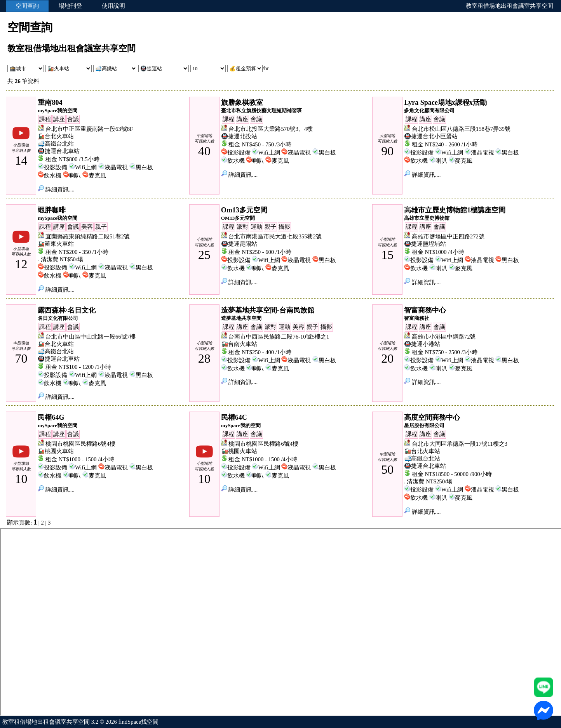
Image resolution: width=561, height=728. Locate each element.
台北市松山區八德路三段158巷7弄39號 (461, 129)
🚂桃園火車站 (56, 451)
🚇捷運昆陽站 (239, 244)
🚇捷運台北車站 (59, 151)
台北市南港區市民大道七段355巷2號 (275, 236)
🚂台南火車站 (239, 344)
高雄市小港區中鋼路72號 (444, 337)
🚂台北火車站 (56, 136)
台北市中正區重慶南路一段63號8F (89, 129)
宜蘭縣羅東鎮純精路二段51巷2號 (88, 236)
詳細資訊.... (56, 189)
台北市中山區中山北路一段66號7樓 (91, 337)
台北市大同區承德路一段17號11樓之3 (460, 444)
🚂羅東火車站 (56, 244)
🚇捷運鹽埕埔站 (425, 244)
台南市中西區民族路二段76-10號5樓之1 (279, 337)
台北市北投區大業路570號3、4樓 (271, 129)
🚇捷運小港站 (422, 344)
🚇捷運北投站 (239, 136)
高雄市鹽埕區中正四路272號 (448, 236)
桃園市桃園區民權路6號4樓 (80, 444)
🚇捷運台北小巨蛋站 (431, 136)
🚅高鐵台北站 (56, 144)
